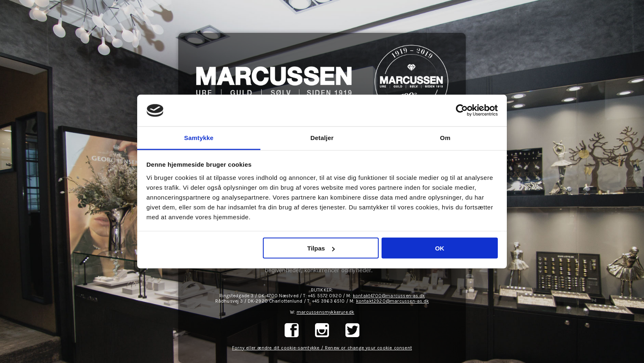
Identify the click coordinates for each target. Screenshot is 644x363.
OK (440, 248)
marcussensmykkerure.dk (325, 312)
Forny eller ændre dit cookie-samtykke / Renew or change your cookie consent (322, 348)
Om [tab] (445, 137)
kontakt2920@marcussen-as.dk (392, 301)
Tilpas (321, 248)
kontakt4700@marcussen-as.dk (389, 296)
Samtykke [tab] (199, 137)
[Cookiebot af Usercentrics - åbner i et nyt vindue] (462, 110)
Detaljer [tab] (322, 137)
